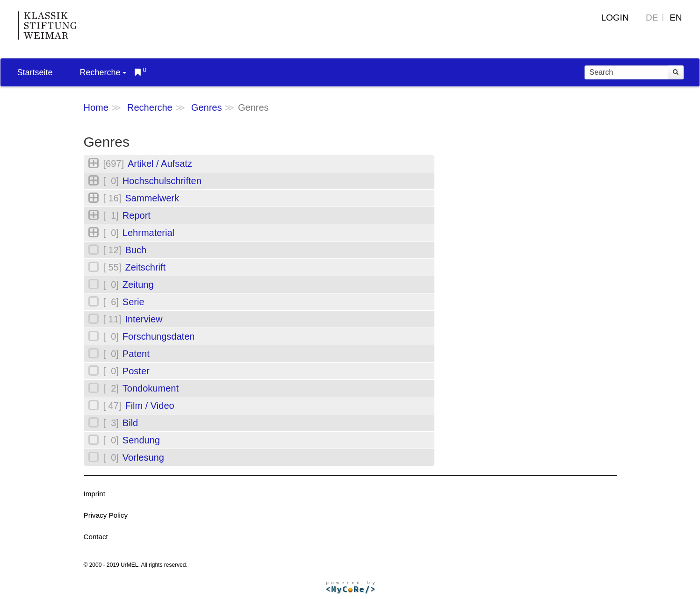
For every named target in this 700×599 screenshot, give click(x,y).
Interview (144, 319)
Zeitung (138, 285)
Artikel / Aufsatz (160, 164)
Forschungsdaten (159, 336)
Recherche (103, 72)
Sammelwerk (152, 198)
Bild (130, 423)
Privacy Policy (106, 515)
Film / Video (149, 406)
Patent (136, 354)
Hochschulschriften (162, 181)
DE (652, 18)
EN (676, 18)
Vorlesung (143, 457)
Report (137, 215)
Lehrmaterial (148, 233)
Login (615, 18)
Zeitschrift (145, 267)
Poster (136, 371)
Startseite (35, 72)
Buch (136, 250)
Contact (96, 537)
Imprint (94, 494)
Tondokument (151, 388)
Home (96, 107)
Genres (207, 107)
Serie (134, 302)
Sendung (141, 440)
